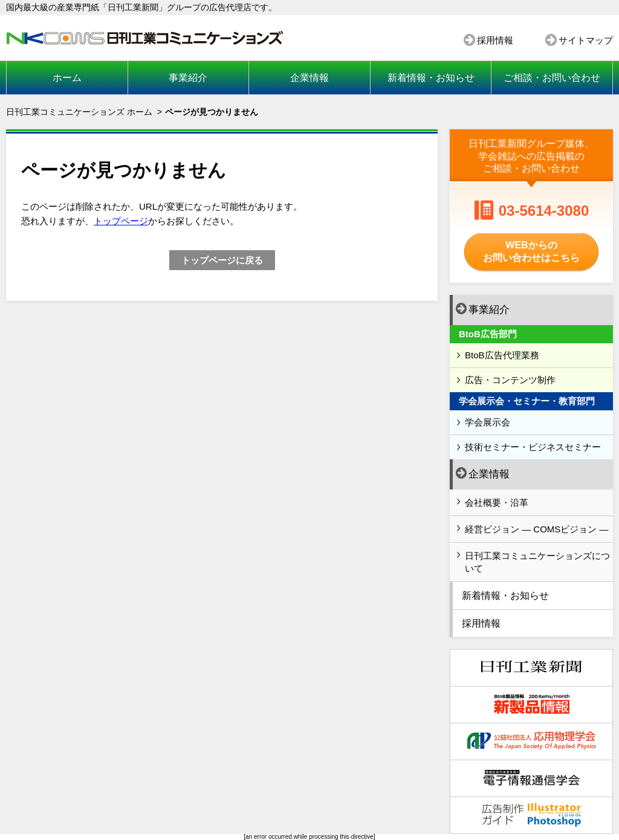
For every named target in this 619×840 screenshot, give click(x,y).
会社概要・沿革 (497, 502)
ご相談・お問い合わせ (552, 78)
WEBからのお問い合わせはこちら (531, 251)
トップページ (121, 221)
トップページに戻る (222, 260)
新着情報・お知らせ (431, 78)
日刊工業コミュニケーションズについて (537, 562)
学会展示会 (488, 422)
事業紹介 (188, 78)
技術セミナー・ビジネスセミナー (533, 447)
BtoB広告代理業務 (502, 355)
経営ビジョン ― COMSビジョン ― (537, 529)
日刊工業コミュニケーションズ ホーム (79, 112)
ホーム (67, 78)
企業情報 (309, 78)
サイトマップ (586, 40)
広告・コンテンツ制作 (510, 380)
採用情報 (495, 40)
